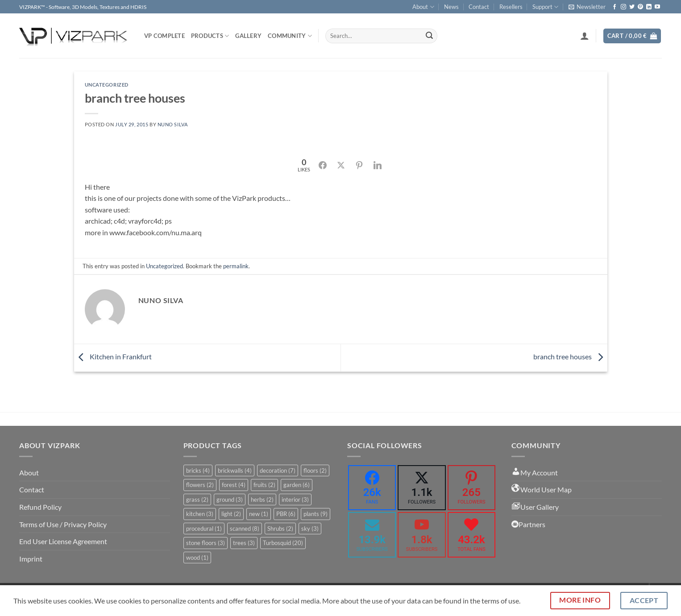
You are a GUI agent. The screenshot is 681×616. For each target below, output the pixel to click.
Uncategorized (107, 85)
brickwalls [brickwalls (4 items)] (235, 470)
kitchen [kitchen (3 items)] (200, 514)
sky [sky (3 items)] (310, 529)
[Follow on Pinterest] (640, 7)
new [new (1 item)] (259, 514)
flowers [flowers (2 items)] (200, 485)
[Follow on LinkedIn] (649, 7)
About (423, 7)
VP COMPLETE (164, 36)
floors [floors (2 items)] (315, 470)
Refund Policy (40, 507)
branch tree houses (570, 356)
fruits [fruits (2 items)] (264, 485)
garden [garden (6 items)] (297, 485)
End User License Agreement (63, 541)
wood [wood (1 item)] (197, 558)
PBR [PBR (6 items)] (286, 514)
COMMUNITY (290, 36)
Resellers (511, 7)
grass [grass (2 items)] (197, 499)
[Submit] (429, 36)
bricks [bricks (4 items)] (198, 470)
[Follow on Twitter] (632, 7)
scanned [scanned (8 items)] (245, 529)
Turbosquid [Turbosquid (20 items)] (283, 543)
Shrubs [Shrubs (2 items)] (280, 529)
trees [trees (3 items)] (244, 543)
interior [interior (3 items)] (295, 499)
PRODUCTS (210, 36)
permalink (236, 266)
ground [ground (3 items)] (230, 499)
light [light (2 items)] (231, 514)
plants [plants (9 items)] (316, 514)
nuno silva (173, 124)
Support (545, 7)
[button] (587, 7)
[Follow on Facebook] (615, 7)
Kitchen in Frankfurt (113, 356)
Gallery (248, 36)
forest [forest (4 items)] (234, 485)
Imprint (31, 559)
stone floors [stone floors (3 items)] (206, 543)
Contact (479, 7)
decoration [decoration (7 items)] (278, 470)
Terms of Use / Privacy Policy (63, 524)
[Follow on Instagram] (623, 7)
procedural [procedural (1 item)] (204, 529)
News (451, 7)
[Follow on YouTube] (657, 7)
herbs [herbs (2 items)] (262, 499)
